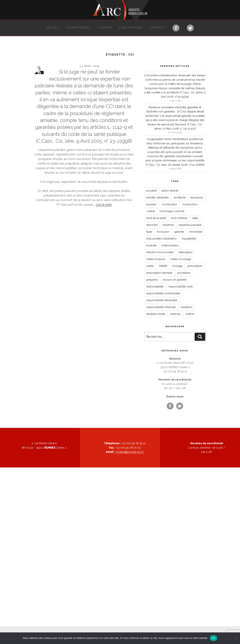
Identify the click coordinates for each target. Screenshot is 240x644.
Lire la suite (104, 205)
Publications (131, 28)
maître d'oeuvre (156, 259)
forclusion (163, 232)
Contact (158, 28)
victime (190, 314)
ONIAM (163, 266)
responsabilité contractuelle (163, 293)
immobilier (196, 232)
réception (186, 307)
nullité (150, 266)
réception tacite (156, 314)
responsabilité (155, 287)
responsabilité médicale (161, 307)
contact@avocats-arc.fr (130, 452)
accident (151, 191)
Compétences (79, 28)
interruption (186, 252)
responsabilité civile (181, 287)
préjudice (152, 280)
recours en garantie (175, 280)
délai (195, 218)
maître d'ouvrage (181, 259)
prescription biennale (159, 273)
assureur (151, 204)
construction (190, 204)
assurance (197, 197)
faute (149, 232)
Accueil (53, 28)
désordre (152, 225)
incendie (151, 245)
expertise (168, 225)
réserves (175, 314)
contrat (150, 211)
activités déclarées (157, 197)
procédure (184, 273)
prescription (195, 266)
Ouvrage (177, 266)
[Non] (235, 638)
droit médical (179, 218)
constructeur (169, 204)
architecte (180, 197)
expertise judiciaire (190, 225)
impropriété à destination (161, 239)
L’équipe (105, 28)
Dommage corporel (172, 211)
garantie (179, 232)
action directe (170, 191)
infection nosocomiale (160, 252)
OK (214, 638)
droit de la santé (156, 218)
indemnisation (170, 245)
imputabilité (189, 239)
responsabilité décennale (162, 300)
